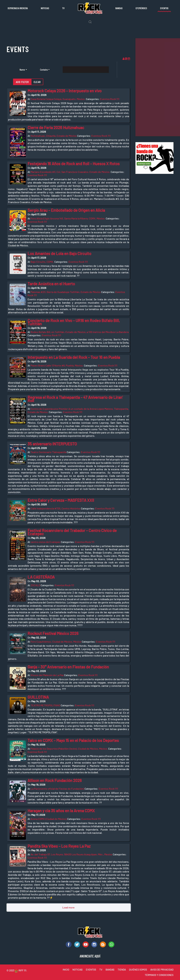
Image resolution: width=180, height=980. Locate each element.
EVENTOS (91, 970)
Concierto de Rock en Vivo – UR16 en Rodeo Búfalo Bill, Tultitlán (74, 322)
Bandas (119, 8)
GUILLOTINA (38, 697)
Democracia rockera (18, 8)
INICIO (66, 970)
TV (63, 8)
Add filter (22, 82)
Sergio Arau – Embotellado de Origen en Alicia (66, 210)
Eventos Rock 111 (110, 99)
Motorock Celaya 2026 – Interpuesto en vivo (65, 91)
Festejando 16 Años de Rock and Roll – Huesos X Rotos (74, 164)
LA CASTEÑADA (41, 577)
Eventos (164, 8)
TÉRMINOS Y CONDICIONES (159, 975)
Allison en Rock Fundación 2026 (55, 780)
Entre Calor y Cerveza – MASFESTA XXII (61, 500)
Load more (68, 907)
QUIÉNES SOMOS (138, 970)
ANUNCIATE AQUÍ (90, 956)
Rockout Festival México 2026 (53, 633)
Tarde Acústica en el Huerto (51, 284)
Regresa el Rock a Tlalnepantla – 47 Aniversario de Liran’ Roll (75, 399)
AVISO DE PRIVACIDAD (162, 970)
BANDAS (110, 970)
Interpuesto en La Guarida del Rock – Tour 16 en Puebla (74, 357)
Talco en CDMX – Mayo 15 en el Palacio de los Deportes (73, 740)
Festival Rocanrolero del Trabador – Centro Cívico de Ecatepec (72, 532)
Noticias (45, 8)
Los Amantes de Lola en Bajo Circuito (59, 253)
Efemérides (141, 8)
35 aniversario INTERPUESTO (52, 444)
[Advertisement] (158, 87)
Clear (37, 82)
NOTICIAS (78, 970)
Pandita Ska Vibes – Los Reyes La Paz (59, 846)
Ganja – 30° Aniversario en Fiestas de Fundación (68, 667)
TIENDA (122, 970)
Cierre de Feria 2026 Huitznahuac (56, 128)
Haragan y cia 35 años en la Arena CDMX (61, 811)
